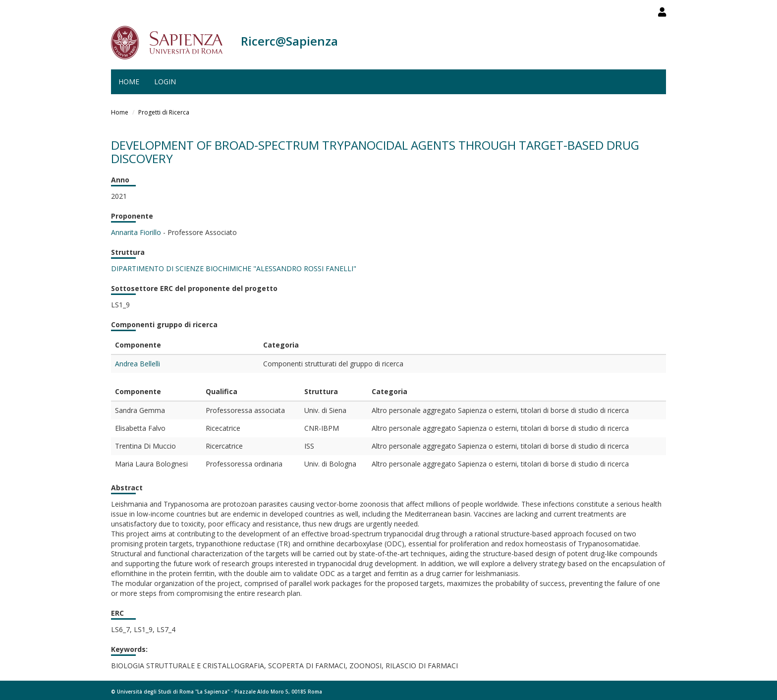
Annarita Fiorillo (136, 232)
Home (129, 82)
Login (165, 82)
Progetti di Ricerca (164, 112)
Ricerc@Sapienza (289, 41)
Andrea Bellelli (138, 364)
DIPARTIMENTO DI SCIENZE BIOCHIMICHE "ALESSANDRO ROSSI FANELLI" (234, 268)
